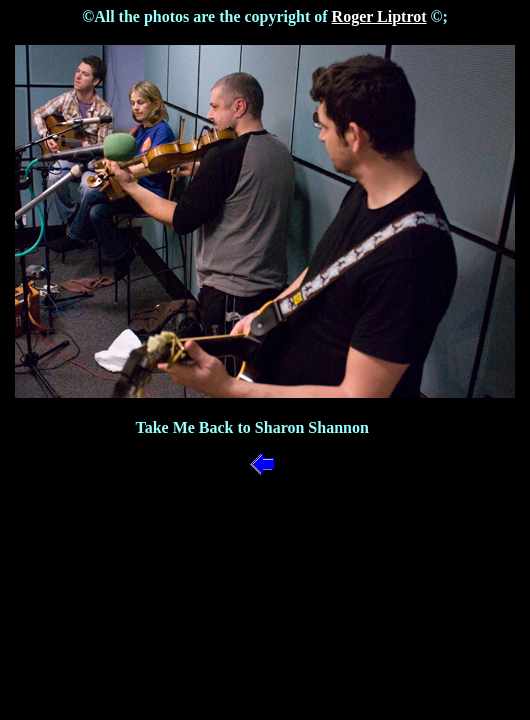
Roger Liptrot (379, 16)
